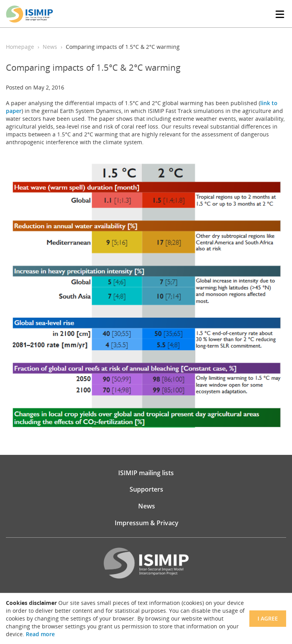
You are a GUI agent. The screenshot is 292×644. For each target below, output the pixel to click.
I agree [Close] (268, 618)
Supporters (146, 489)
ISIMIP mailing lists (146, 473)
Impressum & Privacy (147, 523)
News (50, 47)
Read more (40, 634)
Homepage (20, 47)
